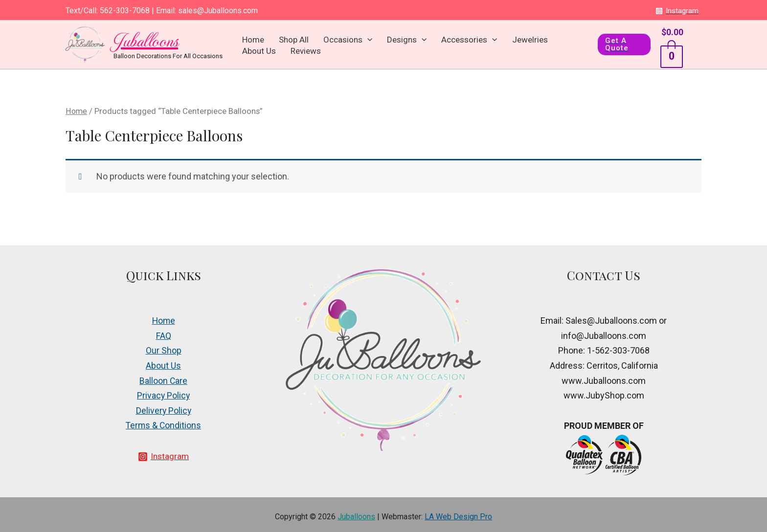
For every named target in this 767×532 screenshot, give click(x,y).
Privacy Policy (163, 391)
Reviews (558, 42)
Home (254, 42)
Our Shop (164, 346)
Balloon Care (164, 376)
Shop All (284, 42)
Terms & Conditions (164, 421)
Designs (378, 42)
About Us (521, 42)
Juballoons (146, 38)
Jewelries (482, 42)
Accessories (430, 42)
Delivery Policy (164, 406)
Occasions (329, 42)
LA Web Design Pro (458, 512)
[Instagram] (677, 11)
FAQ (164, 331)
